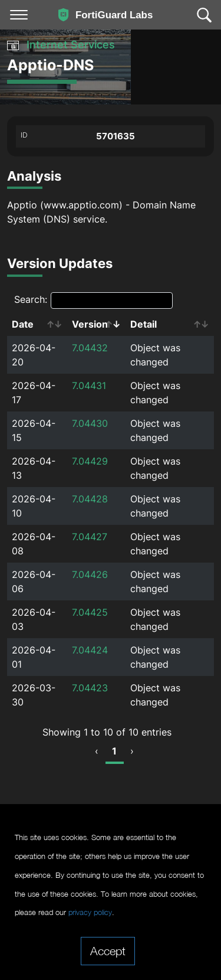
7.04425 (90, 612)
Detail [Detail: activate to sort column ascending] (144, 324)
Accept (108, 950)
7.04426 (90, 574)
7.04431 (89, 386)
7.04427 (90, 537)
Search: (93, 300)
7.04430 (90, 423)
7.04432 (90, 348)
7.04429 (90, 461)
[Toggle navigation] (19, 15)
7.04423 (90, 688)
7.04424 (90, 650)
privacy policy (90, 912)
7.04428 (90, 499)
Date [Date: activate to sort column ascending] (23, 324)
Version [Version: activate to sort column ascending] (90, 324)
